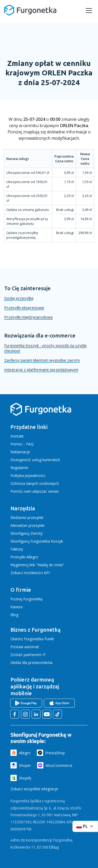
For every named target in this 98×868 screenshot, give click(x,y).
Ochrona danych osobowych (35, 483)
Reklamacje (20, 452)
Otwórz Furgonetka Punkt (32, 639)
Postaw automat (25, 647)
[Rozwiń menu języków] (85, 826)
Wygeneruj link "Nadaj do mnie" (37, 565)
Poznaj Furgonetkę (27, 599)
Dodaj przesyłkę (19, 298)
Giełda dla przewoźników (31, 662)
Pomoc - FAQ (22, 444)
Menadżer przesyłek (27, 525)
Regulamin (19, 468)
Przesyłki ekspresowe (24, 308)
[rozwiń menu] (89, 11)
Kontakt (17, 436)
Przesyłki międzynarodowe (28, 317)
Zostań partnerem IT (28, 655)
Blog (14, 615)
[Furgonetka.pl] (30, 10)
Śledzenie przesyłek (27, 518)
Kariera (16, 607)
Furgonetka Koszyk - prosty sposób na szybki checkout (45, 348)
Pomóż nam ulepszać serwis (35, 491)
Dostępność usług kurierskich (35, 460)
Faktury (17, 549)
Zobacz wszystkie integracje (34, 789)
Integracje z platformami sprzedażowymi (41, 370)
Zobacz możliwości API (30, 573)
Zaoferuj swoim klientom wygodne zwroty (42, 360)
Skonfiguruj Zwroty (27, 533)
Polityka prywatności (28, 475)
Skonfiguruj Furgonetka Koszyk (37, 541)
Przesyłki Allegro (24, 557)
